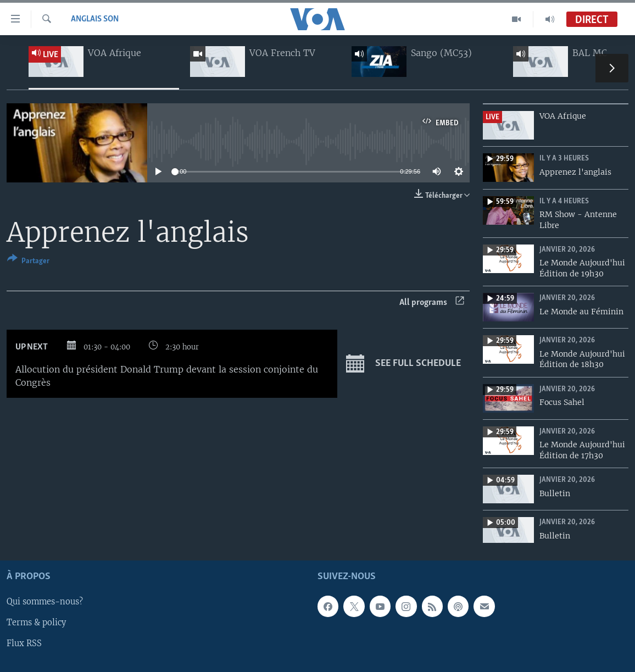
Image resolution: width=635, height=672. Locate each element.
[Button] (28, 262)
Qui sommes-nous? (45, 602)
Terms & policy (36, 623)
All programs (432, 302)
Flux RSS (24, 644)
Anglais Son (95, 19)
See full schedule (403, 364)
